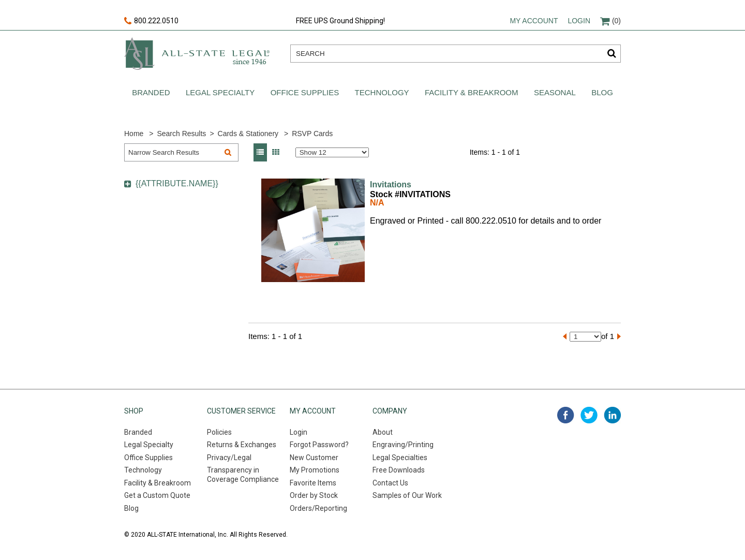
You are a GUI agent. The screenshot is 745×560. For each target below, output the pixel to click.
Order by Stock (314, 495)
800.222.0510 (151, 21)
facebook (566, 415)
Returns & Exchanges (242, 445)
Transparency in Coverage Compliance (243, 475)
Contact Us (390, 483)
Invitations (391, 185)
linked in (612, 415)
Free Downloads (399, 470)
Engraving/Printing (403, 445)
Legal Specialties (400, 458)
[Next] (619, 336)
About (383, 432)
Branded (151, 92)
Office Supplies (305, 92)
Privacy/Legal (229, 458)
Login (579, 21)
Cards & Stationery (248, 134)
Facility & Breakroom (472, 92)
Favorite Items (313, 483)
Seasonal (555, 92)
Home (134, 134)
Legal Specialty (220, 92)
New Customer (314, 458)
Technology (382, 92)
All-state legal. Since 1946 (197, 54)
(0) (610, 21)
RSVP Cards (312, 134)
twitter (589, 415)
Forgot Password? (319, 445)
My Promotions (315, 470)
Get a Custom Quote (157, 495)
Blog (602, 92)
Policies (219, 432)
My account (534, 21)
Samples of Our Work (407, 495)
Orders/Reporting (318, 508)
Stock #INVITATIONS (410, 194)
